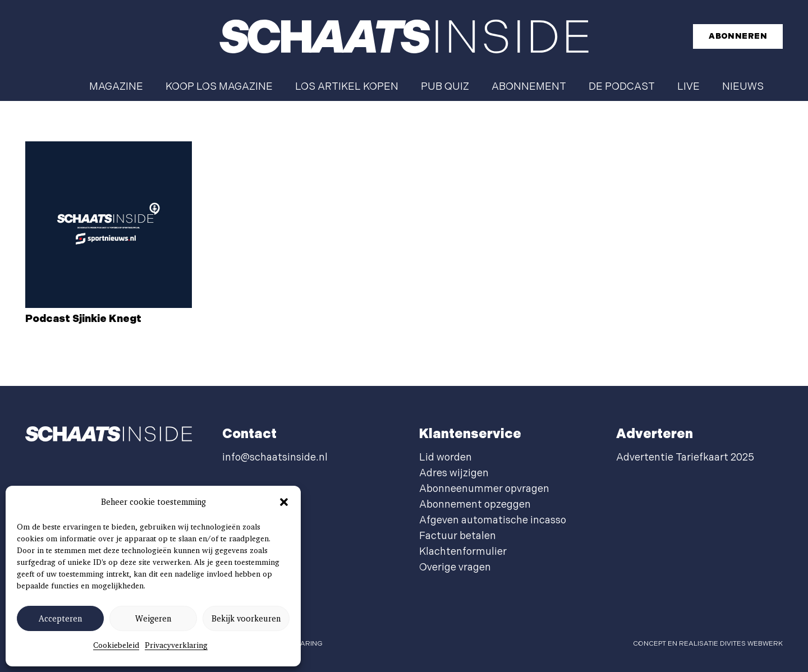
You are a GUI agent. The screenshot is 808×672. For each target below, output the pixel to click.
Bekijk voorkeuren (246, 619)
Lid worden (446, 457)
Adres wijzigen (454, 473)
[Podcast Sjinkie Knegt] (109, 225)
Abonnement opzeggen (475, 505)
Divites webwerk (751, 644)
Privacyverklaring (176, 645)
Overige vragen (455, 567)
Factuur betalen (458, 536)
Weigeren (153, 619)
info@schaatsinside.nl (275, 457)
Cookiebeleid (116, 645)
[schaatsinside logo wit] (404, 36)
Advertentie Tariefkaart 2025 (685, 457)
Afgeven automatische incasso (493, 520)
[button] (284, 502)
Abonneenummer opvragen (484, 489)
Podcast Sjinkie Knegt (83, 319)
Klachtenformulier (463, 552)
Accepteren (60, 619)
